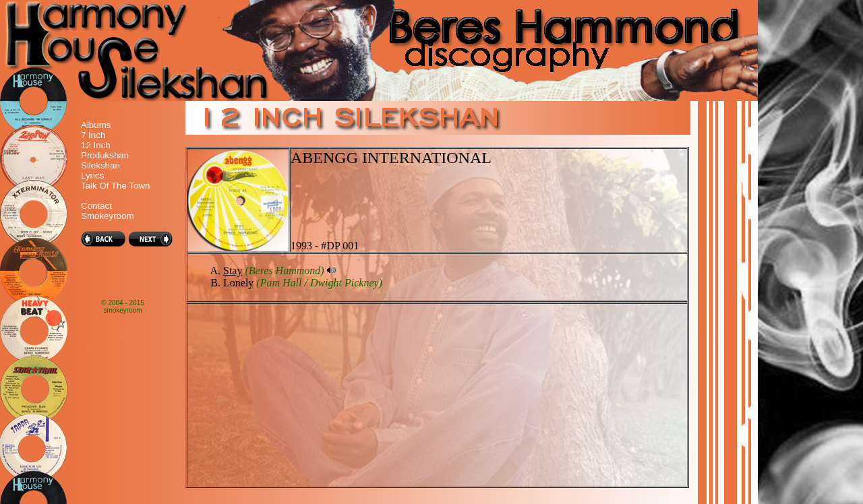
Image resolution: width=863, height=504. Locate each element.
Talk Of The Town (115, 186)
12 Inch (96, 145)
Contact (96, 206)
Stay (233, 271)
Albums (96, 125)
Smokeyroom (108, 216)
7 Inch (93, 135)
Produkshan (105, 155)
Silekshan (100, 165)
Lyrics (92, 176)
